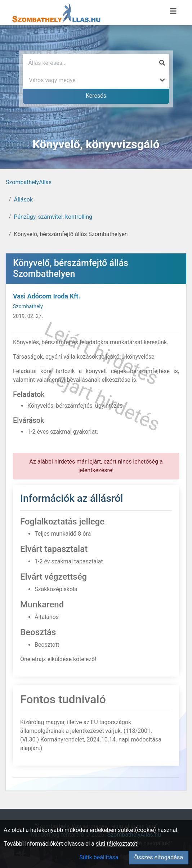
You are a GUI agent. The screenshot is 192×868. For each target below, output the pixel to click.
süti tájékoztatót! (117, 844)
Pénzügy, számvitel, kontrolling (53, 217)
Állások (23, 200)
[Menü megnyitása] (173, 11)
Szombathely (28, 307)
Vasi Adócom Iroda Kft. (47, 296)
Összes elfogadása (159, 857)
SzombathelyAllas (29, 182)
